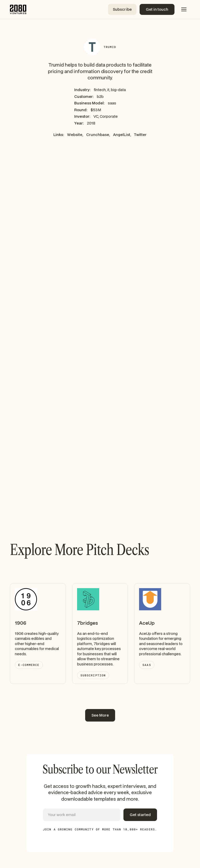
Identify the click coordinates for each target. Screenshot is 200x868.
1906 (21, 623)
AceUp (147, 623)
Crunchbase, (98, 135)
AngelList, (122, 135)
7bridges (87, 623)
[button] (184, 9)
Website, (75, 135)
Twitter (140, 135)
